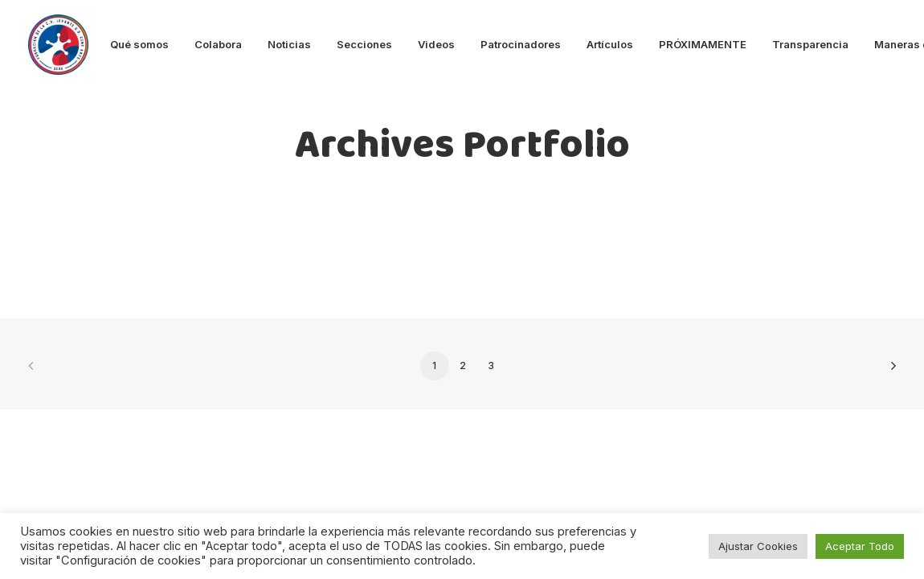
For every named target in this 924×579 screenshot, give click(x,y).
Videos (436, 44)
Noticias (289, 44)
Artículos (610, 44)
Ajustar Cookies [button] (758, 546)
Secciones (364, 44)
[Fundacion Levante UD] (58, 45)
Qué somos (139, 44)
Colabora (218, 44)
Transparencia (810, 44)
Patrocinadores (521, 44)
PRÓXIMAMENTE (703, 44)
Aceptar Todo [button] (860, 546)
